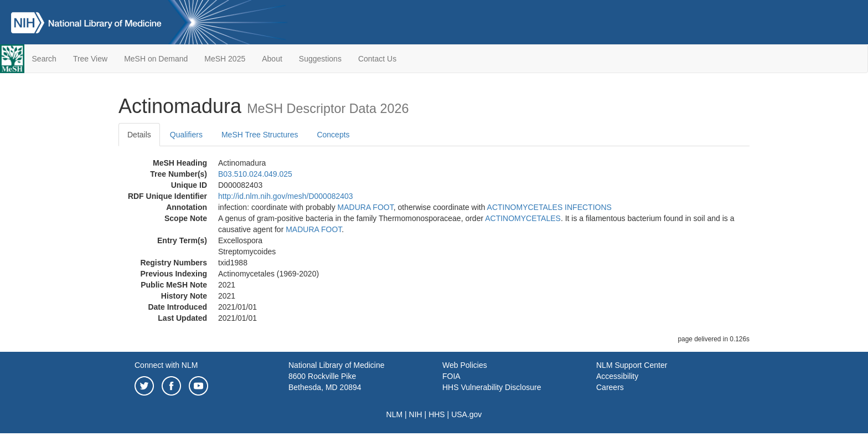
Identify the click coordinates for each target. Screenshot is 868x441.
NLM (395, 414)
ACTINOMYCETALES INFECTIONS (549, 207)
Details (139, 135)
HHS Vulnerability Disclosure (492, 387)
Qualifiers (186, 135)
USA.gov (466, 414)
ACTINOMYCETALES (523, 218)
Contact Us (377, 59)
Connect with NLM (166, 365)
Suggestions (320, 59)
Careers (610, 387)
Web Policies (465, 365)
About (272, 59)
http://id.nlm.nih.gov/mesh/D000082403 (286, 196)
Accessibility (617, 376)
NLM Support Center (632, 365)
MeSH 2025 (225, 59)
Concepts (333, 135)
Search (44, 59)
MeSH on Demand (156, 59)
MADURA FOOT (366, 207)
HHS (437, 414)
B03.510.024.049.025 (255, 174)
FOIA (451, 376)
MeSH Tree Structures (260, 135)
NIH (416, 414)
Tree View (90, 59)
